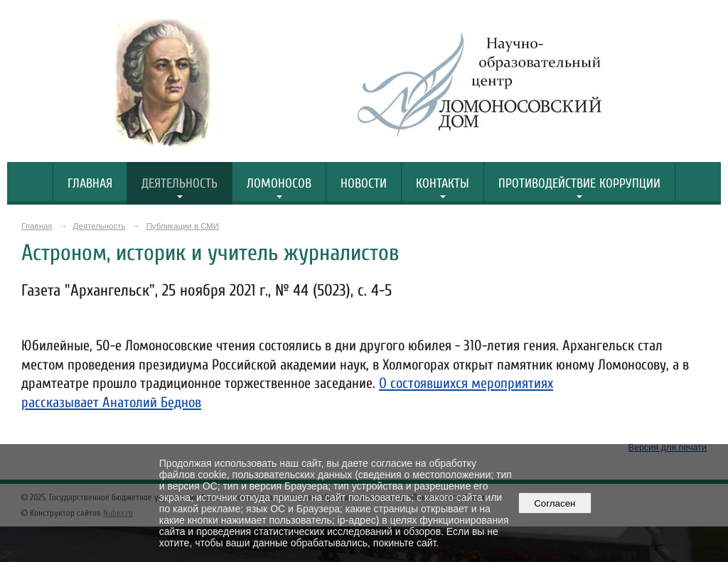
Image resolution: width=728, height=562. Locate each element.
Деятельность (180, 184)
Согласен (555, 503)
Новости (364, 184)
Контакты (443, 184)
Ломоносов (279, 184)
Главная (90, 184)
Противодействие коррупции (579, 184)
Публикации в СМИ (183, 226)
